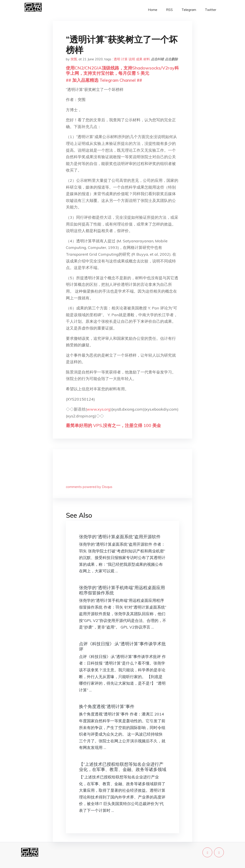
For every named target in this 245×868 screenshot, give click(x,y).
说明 (132, 59)
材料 (147, 59)
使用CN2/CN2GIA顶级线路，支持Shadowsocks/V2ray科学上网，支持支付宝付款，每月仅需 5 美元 (122, 70)
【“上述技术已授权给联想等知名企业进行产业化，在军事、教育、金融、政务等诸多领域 (123, 767)
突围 (74, 59)
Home (153, 10)
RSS (169, 10)
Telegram (189, 10)
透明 (117, 59)
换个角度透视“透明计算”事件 (107, 706)
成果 (139, 59)
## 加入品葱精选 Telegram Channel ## (104, 80)
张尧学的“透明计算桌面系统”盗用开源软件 (120, 537)
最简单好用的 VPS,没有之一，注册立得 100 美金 (113, 425)
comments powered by (89, 487)
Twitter (211, 10)
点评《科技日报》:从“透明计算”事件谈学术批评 (122, 646)
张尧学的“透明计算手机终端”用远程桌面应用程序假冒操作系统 (122, 590)
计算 (124, 59)
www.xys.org (99, 409)
